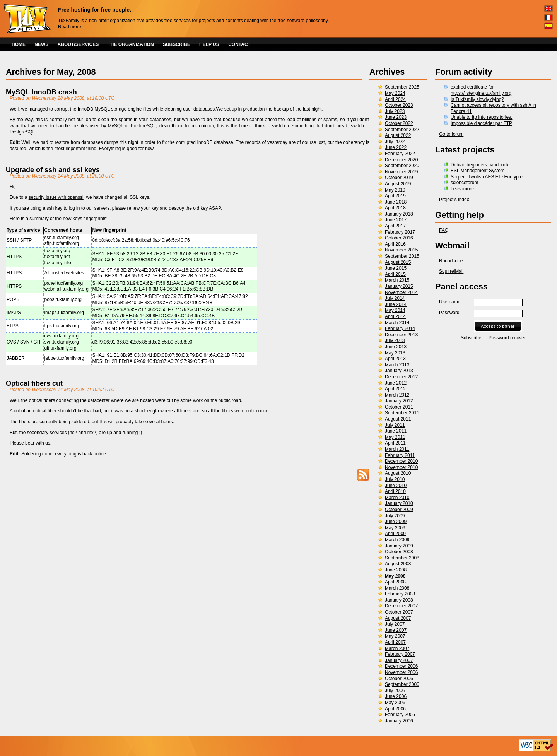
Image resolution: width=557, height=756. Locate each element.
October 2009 (399, 510)
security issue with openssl (56, 197)
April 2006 (395, 709)
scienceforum (464, 183)
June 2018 (396, 202)
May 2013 (395, 353)
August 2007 (398, 618)
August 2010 (398, 473)
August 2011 (398, 419)
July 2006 (395, 691)
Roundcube (451, 261)
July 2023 (395, 111)
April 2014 (395, 316)
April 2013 (395, 359)
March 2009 (397, 540)
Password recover (507, 338)
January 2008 (399, 600)
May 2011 (395, 437)
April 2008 (395, 582)
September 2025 (402, 87)
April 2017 (395, 226)
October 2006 (399, 679)
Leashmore (462, 189)
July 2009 (395, 516)
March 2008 (397, 588)
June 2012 (396, 383)
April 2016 (395, 244)
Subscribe (471, 338)
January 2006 (399, 721)
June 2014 (396, 304)
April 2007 (395, 642)
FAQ (444, 230)
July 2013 (395, 340)
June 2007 (396, 630)
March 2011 (397, 449)
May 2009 (395, 528)
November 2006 (401, 672)
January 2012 (399, 401)
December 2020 (401, 160)
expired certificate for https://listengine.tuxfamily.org (481, 90)
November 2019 (401, 172)
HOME (19, 44)
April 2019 (395, 196)
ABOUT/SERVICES (78, 44)
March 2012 (397, 395)
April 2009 (395, 534)
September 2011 (402, 413)
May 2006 (395, 703)
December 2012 (401, 377)
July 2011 (395, 425)
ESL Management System (478, 171)
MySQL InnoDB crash (41, 92)
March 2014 (397, 323)
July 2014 (395, 298)
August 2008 (398, 564)
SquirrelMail (451, 271)
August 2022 (398, 135)
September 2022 (402, 130)
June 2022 (396, 147)
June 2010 (396, 486)
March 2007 (397, 648)
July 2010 (395, 479)
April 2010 (395, 491)
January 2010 (399, 503)
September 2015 (402, 256)
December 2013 (401, 335)
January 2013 (399, 371)
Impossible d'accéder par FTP (481, 123)
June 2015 (396, 268)
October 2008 (399, 552)
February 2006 (400, 715)
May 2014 (395, 310)
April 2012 (395, 389)
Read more (69, 27)
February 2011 (400, 455)
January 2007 (399, 660)
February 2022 (400, 154)
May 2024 (395, 93)
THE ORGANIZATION (131, 44)
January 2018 (399, 214)
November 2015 (401, 250)
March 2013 (397, 365)
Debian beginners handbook (480, 165)
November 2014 (401, 292)
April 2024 (395, 99)
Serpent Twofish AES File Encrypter (487, 177)
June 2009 (396, 522)
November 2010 (401, 467)
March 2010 (397, 498)
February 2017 (400, 232)
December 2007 (401, 606)
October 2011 (399, 407)
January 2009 (399, 546)
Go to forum (451, 134)
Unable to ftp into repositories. (481, 117)
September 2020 (402, 166)
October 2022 (399, 123)
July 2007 (395, 624)
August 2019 (398, 184)
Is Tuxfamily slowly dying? (477, 99)
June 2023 (396, 117)
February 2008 (400, 594)
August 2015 (398, 262)
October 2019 (399, 178)
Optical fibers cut (34, 383)
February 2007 (400, 654)
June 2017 (396, 220)
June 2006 (396, 696)
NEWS (41, 44)
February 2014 (400, 328)
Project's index (454, 200)
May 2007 (395, 636)
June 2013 (396, 347)
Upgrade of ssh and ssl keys (53, 170)
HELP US (209, 44)
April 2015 (395, 274)
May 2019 (395, 190)
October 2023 (399, 105)
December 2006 (401, 666)
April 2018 (395, 208)
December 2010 (401, 461)
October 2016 (399, 238)
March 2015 (397, 280)
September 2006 (402, 684)
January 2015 (399, 286)
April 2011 (395, 443)
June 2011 (396, 431)
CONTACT (239, 44)
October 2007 (399, 612)
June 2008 (396, 570)
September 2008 (402, 558)
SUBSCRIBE (177, 44)
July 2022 (395, 142)
